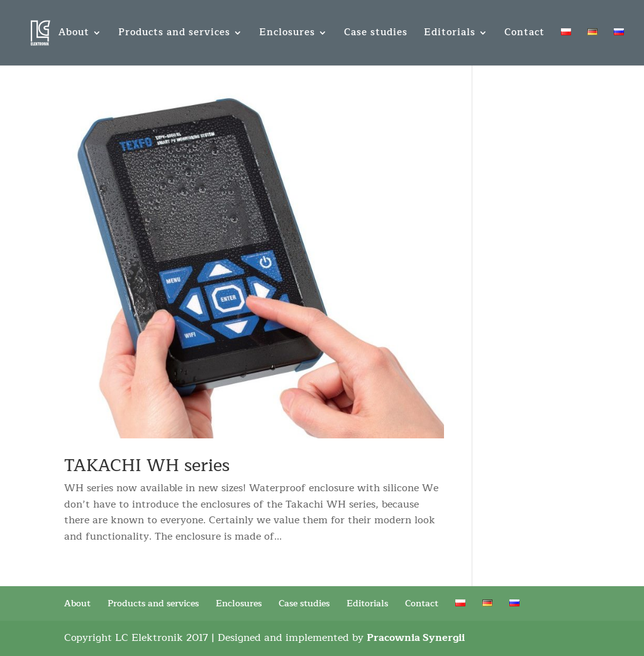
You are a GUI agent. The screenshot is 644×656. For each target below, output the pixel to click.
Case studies (376, 34)
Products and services (174, 34)
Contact (525, 34)
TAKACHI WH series (147, 466)
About (74, 34)
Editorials (450, 34)
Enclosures (287, 34)
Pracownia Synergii (416, 638)
